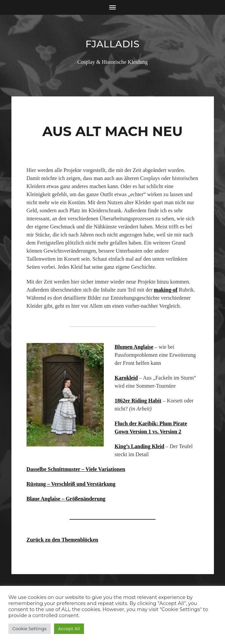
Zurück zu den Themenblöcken (62, 540)
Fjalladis (112, 44)
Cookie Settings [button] (30, 629)
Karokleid (126, 378)
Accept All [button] (69, 629)
